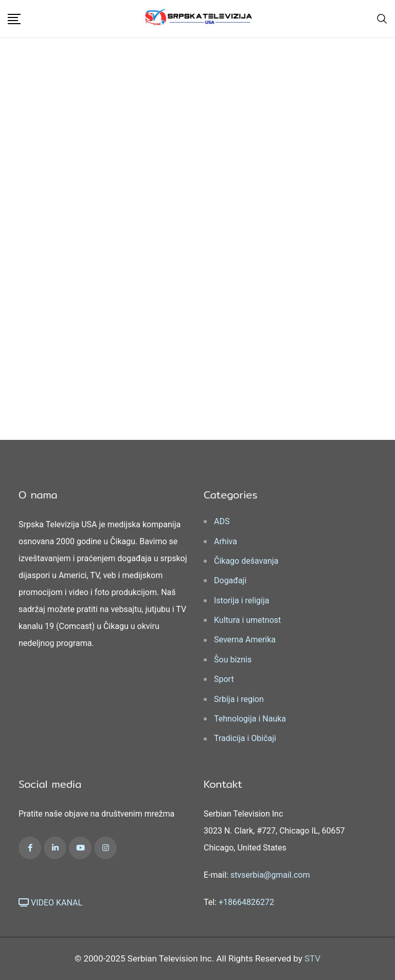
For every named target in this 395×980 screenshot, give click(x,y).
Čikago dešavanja (246, 561)
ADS (222, 521)
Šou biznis (233, 660)
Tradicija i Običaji (245, 738)
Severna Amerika (245, 640)
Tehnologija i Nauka (250, 719)
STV (312, 958)
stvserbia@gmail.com (270, 875)
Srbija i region (239, 699)
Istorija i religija (241, 600)
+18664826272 (246, 902)
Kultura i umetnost (247, 620)
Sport (224, 679)
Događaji (230, 580)
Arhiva (226, 541)
